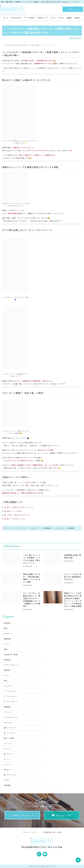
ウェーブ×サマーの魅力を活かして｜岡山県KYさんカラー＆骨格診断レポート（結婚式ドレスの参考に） (32, 600)
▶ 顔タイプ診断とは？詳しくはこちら (19, 507)
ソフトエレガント (11, 696)
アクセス (61, 18)
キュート (7, 759)
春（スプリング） (11, 775)
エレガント (8, 686)
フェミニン (8, 712)
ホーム (6, 18)
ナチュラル (8, 723)
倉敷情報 (7, 639)
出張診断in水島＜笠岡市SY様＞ (73, 556)
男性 (6, 681)
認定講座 (7, 785)
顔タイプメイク (10, 728)
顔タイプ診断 (9, 738)
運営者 (69, 18)
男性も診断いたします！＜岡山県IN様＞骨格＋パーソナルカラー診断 (32, 578)
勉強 (6, 649)
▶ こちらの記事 (51, 465)
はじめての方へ (16, 18)
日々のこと (8, 634)
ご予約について (42, 18)
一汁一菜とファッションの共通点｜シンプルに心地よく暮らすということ (32, 559)
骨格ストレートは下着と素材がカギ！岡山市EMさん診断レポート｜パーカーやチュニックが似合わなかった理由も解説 (73, 600)
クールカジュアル (11, 717)
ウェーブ (7, 749)
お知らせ (7, 770)
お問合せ (77, 18)
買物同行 (7, 670)
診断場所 (7, 623)
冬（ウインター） (11, 702)
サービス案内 (29, 18)
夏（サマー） (37, 528)
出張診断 (71, 528)
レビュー (7, 644)
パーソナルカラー (59, 528)
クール (6, 675)
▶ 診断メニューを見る (13, 511)
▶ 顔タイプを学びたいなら (15, 519)
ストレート (26, 528)
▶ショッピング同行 (22, 482)
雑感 (6, 628)
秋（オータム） (10, 733)
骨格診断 (47, 528)
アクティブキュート (11, 665)
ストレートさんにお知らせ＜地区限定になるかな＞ (73, 577)
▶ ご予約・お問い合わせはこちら (17, 515)
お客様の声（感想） (11, 655)
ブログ (53, 18)
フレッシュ (8, 743)
